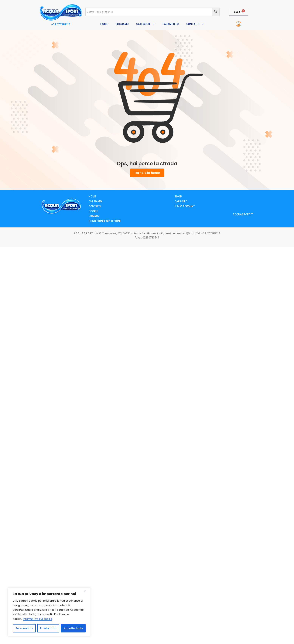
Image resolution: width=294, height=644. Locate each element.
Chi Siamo (122, 24)
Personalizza (24, 628)
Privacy (94, 216)
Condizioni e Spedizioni (105, 221)
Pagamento (171, 24)
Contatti (195, 24)
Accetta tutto (73, 628)
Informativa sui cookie (38, 619)
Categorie (146, 24)
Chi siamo (95, 201)
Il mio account (185, 206)
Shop (178, 197)
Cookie (93, 211)
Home (104, 24)
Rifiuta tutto (48, 628)
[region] (49, 612)
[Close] (87, 591)
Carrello (181, 201)
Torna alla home (147, 173)
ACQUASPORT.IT (243, 214)
